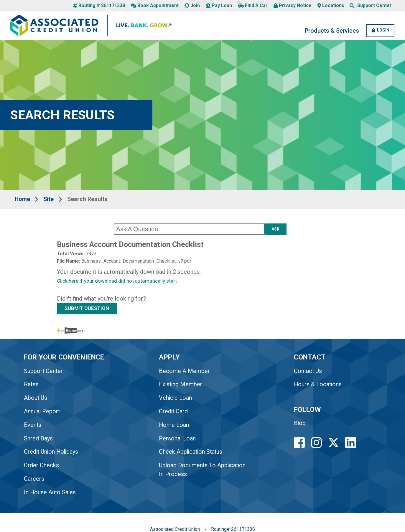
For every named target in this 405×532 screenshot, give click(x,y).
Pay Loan (219, 6)
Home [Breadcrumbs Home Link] (23, 200)
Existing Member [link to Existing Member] (182, 386)
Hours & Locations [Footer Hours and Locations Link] (320, 386)
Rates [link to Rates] (32, 386)
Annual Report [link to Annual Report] (42, 413)
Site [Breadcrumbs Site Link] (50, 200)
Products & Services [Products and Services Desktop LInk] (329, 31)
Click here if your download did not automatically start (118, 282)
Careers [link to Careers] (34, 481)
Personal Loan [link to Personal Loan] (179, 440)
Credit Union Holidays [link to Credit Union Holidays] (52, 454)
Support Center (374, 6)
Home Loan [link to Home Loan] (175, 427)
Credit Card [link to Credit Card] (175, 413)
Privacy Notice (293, 6)
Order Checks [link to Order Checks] (42, 467)
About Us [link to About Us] (36, 400)
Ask (275, 230)
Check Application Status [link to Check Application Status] (193, 454)
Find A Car (253, 6)
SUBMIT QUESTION (88, 309)
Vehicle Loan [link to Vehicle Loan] (177, 400)
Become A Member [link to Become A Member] (186, 372)
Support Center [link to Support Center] (44, 372)
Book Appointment (155, 6)
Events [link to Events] (33, 427)
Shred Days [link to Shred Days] (39, 440)
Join (192, 6)
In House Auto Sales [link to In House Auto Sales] (51, 494)
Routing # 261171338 (99, 6)
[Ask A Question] (189, 230)
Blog (302, 425)
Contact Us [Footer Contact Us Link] (310, 372)
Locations (331, 6)
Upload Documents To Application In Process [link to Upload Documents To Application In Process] (190, 472)
